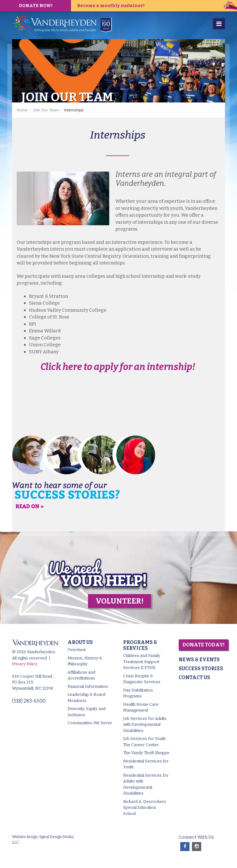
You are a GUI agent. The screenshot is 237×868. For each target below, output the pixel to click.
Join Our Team (46, 110)
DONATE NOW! (36, 6)
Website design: (25, 837)
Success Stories (201, 669)
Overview (77, 650)
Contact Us (194, 677)
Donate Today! (204, 645)
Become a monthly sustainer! (111, 6)
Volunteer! (120, 601)
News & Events (199, 660)
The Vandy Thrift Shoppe (146, 753)
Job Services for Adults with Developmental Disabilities (145, 725)
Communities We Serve (90, 723)
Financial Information (88, 686)
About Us (80, 642)
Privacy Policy (25, 664)
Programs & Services (140, 645)
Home (22, 110)
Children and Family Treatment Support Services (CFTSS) (142, 662)
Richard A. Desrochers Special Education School (145, 808)
